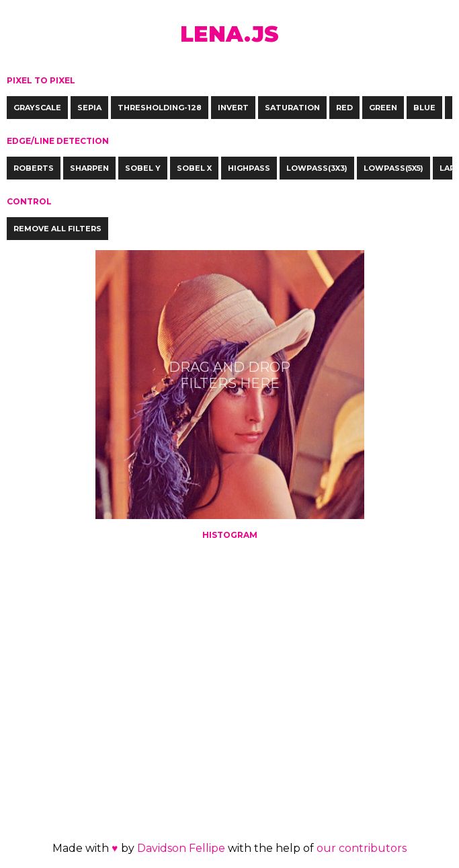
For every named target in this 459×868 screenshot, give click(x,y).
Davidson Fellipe (181, 848)
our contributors (362, 848)
